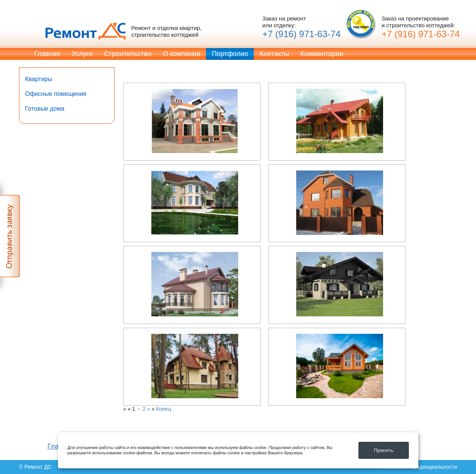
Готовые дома (45, 109)
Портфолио (230, 54)
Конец (163, 409)
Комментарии (322, 54)
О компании (181, 54)
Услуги (82, 54)
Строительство (128, 54)
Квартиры (39, 79)
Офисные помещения (56, 94)
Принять (383, 450)
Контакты (274, 54)
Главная (47, 54)
